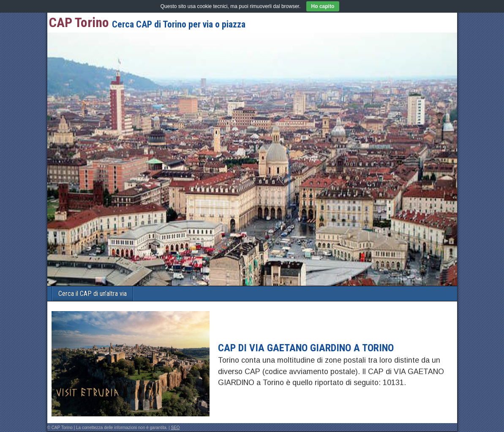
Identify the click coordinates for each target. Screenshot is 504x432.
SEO (175, 428)
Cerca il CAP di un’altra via (93, 294)
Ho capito (323, 6)
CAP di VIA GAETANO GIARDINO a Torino (306, 348)
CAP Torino (79, 22)
